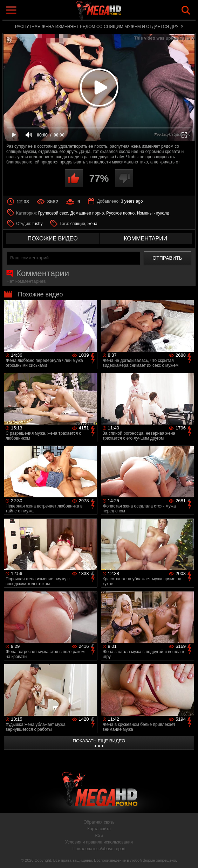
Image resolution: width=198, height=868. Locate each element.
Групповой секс (53, 213)
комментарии (145, 239)
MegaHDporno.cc (115, 12)
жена (93, 224)
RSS (99, 835)
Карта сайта (99, 829)
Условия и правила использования (99, 842)
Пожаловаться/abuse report (99, 849)
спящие (78, 224)
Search (186, 10)
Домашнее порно (87, 213)
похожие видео (53, 239)
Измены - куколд (153, 213)
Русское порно (120, 213)
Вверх (187, 855)
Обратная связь (99, 822)
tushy (38, 224)
